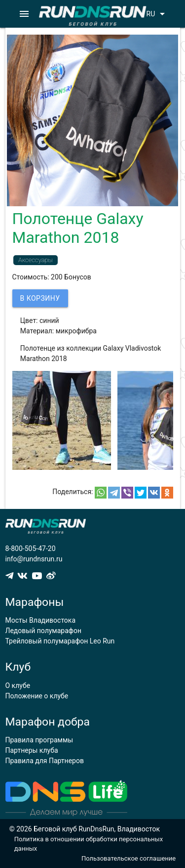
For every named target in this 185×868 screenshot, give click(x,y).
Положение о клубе (37, 696)
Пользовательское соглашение (129, 858)
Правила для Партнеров (45, 761)
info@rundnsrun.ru (34, 559)
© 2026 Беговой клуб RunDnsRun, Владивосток (85, 829)
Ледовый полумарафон (44, 631)
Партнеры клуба (32, 750)
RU (158, 14)
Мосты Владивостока (41, 620)
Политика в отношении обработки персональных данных (89, 844)
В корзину (40, 298)
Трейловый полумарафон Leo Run (60, 641)
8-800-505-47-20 (31, 548)
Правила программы (39, 740)
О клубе (18, 685)
